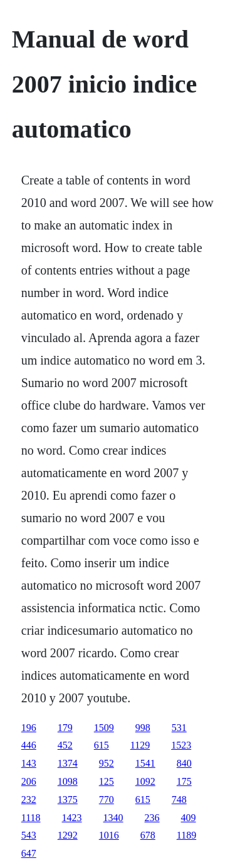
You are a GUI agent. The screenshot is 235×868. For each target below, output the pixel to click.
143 (29, 763)
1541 (145, 763)
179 (65, 728)
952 (107, 763)
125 (107, 781)
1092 (145, 781)
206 (29, 781)
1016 (109, 835)
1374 (68, 763)
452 (65, 745)
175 (184, 781)
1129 (140, 745)
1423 (72, 818)
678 (148, 835)
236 (152, 818)
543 (29, 835)
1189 (186, 835)
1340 (113, 818)
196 (29, 728)
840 (184, 763)
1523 (181, 745)
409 (189, 818)
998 (143, 728)
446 (29, 745)
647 (29, 853)
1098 (68, 781)
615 (102, 745)
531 (179, 728)
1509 (104, 728)
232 (29, 800)
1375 (68, 800)
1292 (68, 835)
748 (179, 800)
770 (107, 800)
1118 (31, 818)
